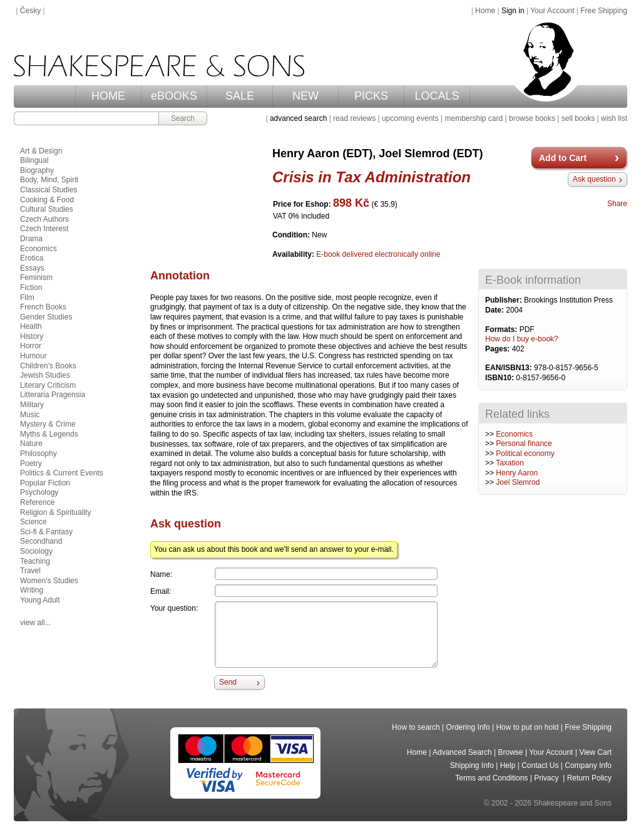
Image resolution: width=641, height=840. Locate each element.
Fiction (31, 288)
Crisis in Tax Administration (372, 177)
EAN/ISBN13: (510, 368)
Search (183, 118)
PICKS (371, 96)
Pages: (499, 349)
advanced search (298, 118)
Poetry (31, 464)
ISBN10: (500, 378)
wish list (614, 118)
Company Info (588, 765)
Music (30, 415)
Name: (161, 574)
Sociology (36, 551)
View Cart (595, 752)
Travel (30, 571)
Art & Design (41, 151)
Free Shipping (604, 11)
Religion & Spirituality (55, 512)
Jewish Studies (45, 375)
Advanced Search (462, 752)
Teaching (35, 561)
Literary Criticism (48, 385)
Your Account (552, 11)
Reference (37, 502)
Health (31, 326)
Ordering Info (468, 727)
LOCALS (437, 96)
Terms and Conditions (491, 778)
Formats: (502, 329)
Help (508, 765)
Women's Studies (49, 581)
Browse (511, 752)
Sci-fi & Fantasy (46, 532)
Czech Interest (44, 229)
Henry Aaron (517, 473)
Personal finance (524, 443)
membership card (474, 118)
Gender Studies (46, 317)
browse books (532, 118)
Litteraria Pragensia (53, 395)
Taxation (510, 463)
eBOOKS (174, 96)
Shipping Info (472, 765)
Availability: (294, 254)
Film (27, 298)
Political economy (525, 454)
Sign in (513, 11)
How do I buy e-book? (522, 339)
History (32, 336)
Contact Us (540, 765)
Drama (31, 239)
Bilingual (34, 160)
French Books (43, 307)
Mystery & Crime (48, 424)
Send (228, 682)
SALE (240, 96)
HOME (108, 96)
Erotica (32, 258)
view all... (35, 623)
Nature (31, 443)
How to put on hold (527, 727)
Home (485, 11)
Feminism (36, 277)
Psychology (39, 492)
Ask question (594, 179)
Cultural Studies (47, 209)
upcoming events (410, 118)
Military (32, 405)
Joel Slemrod (518, 482)
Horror (31, 346)
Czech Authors (44, 219)
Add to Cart (563, 158)
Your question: (174, 608)
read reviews (354, 118)
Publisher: (505, 300)
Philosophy (38, 454)
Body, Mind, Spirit (49, 180)
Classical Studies (49, 190)
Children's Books (48, 366)
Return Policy (589, 778)
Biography (37, 170)
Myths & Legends (49, 434)
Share (617, 204)
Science (33, 522)
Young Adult (40, 600)
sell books (578, 118)
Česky (30, 11)
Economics (514, 434)
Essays (32, 268)
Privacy (547, 778)
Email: (161, 591)
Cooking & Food (47, 200)
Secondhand (41, 541)
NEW (305, 96)
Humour (33, 356)
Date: (495, 310)
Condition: (292, 235)
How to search (416, 727)
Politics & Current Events (62, 473)
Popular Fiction (45, 483)
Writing (32, 590)
